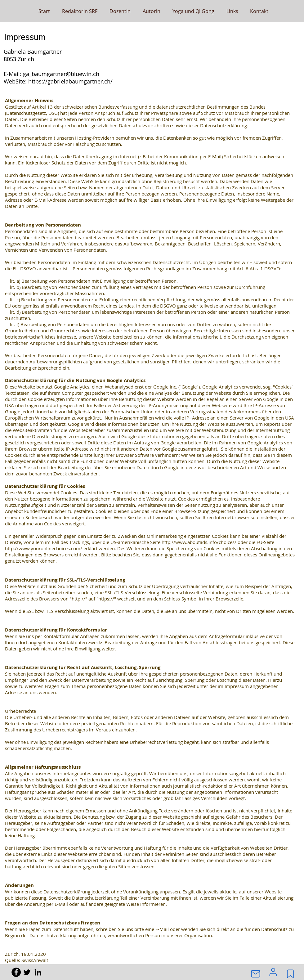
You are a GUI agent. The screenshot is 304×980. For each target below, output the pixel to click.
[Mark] (290, 974)
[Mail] (256, 974)
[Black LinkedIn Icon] (38, 972)
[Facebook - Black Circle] (16, 972)
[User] (273, 972)
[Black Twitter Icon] (27, 972)
